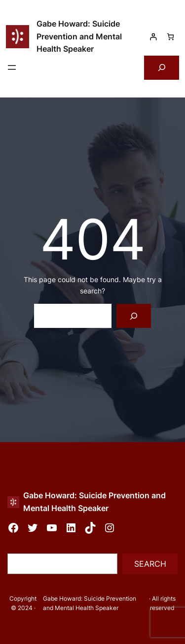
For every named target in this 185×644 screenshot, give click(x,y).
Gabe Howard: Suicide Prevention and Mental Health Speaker (79, 36)
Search (150, 564)
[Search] (134, 316)
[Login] (153, 37)
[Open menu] (12, 67)
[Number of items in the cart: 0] (170, 37)
